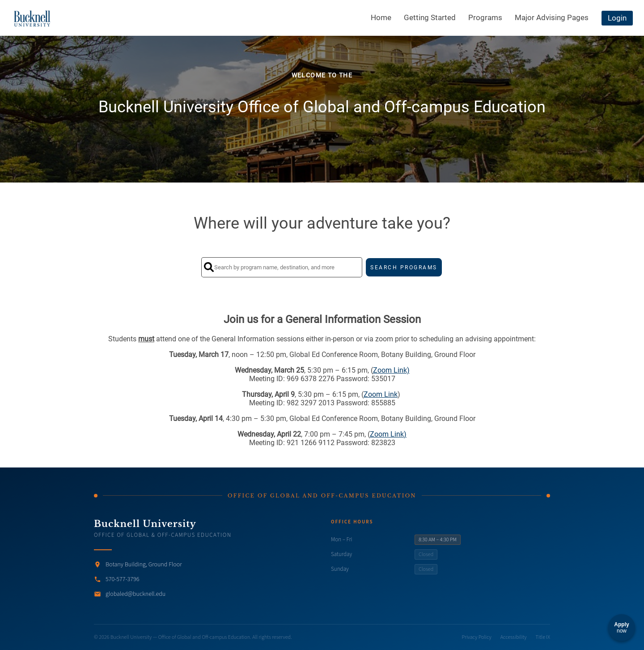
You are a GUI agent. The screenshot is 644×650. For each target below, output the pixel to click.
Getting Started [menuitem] (430, 17)
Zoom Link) (391, 370)
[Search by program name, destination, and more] (282, 267)
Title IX (543, 637)
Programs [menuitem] (485, 17)
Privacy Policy (477, 637)
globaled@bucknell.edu (136, 594)
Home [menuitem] (381, 17)
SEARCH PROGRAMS (404, 268)
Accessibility (514, 637)
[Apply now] (622, 628)
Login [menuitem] (617, 18)
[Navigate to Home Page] (32, 18)
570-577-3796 (122, 579)
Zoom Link (381, 394)
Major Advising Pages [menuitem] (552, 17)
